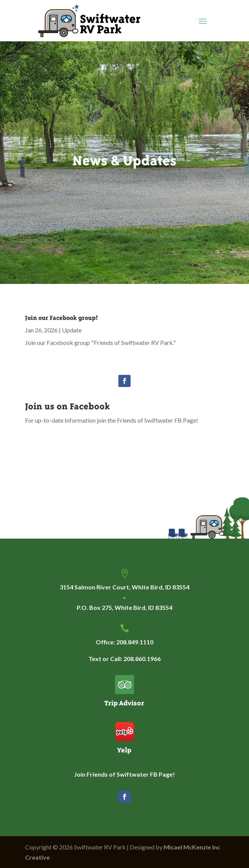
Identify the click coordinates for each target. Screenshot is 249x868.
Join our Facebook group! (61, 318)
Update (72, 330)
